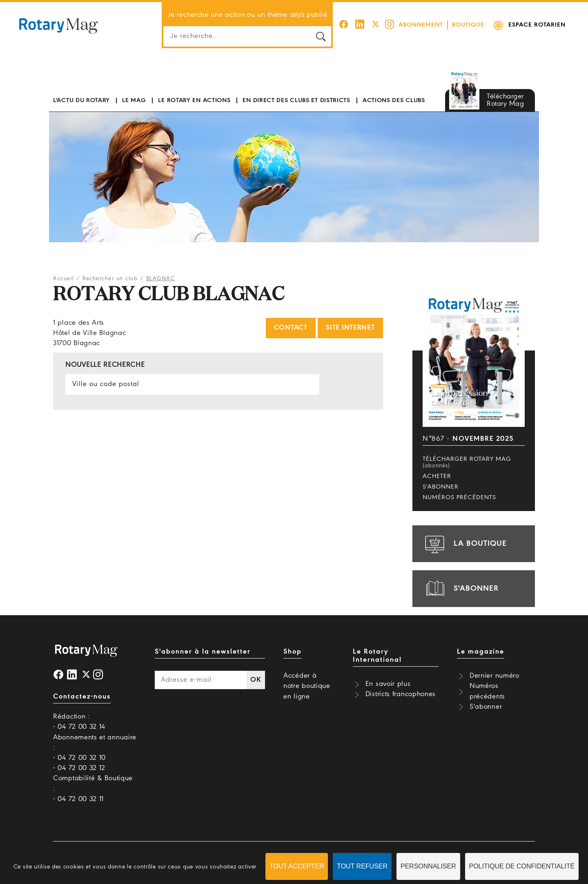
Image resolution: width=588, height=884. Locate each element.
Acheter (437, 476)
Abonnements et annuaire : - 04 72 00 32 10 (95, 748)
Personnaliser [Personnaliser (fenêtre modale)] (428, 866)
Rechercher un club (110, 279)
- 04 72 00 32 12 (79, 768)
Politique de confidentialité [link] (522, 866)
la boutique (465, 544)
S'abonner (441, 487)
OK (256, 680)
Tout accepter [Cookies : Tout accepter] (297, 866)
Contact (291, 328)
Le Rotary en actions (194, 100)
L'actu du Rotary (81, 100)
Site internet (350, 328)
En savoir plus (388, 684)
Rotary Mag (59, 25)
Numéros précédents (459, 498)
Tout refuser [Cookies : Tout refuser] (362, 866)
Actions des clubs (394, 100)
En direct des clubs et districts (296, 100)
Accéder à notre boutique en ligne (307, 686)
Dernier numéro (494, 676)
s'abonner (461, 589)
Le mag (134, 100)
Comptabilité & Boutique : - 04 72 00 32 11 (93, 789)
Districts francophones (401, 694)
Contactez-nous (82, 697)
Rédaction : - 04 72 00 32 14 (79, 722)
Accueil (64, 279)
